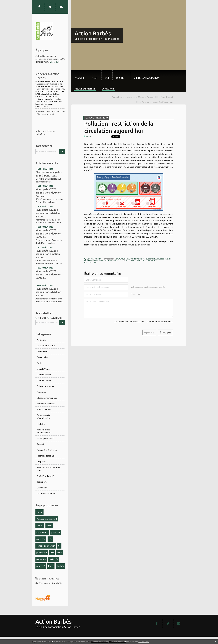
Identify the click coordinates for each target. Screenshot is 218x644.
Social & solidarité (45, 476)
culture (40, 525)
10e (52, 552)
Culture (40, 363)
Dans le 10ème (44, 374)
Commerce (42, 351)
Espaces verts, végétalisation (44, 417)
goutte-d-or (42, 532)
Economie (42, 392)
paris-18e (41, 559)
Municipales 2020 (45, 438)
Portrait (41, 444)
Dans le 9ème (43, 369)
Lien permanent (92, 259)
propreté (41, 566)
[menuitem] (80, 76)
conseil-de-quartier (46, 546)
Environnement (44, 409)
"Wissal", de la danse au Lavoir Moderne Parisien (133, 97)
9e (59, 546)
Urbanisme (42, 488)
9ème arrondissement (47, 519)
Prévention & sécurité (47, 450)
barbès (60, 566)
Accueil (80, 78)
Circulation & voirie (46, 345)
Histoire (41, 424)
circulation (141, 261)
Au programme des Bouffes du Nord (158, 102)
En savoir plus (144, 642)
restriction (152, 261)
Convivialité (43, 357)
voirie (49, 525)
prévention (42, 552)
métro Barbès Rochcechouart (44, 431)
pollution (130, 261)
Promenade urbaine (46, 456)
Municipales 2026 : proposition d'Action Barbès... (48, 254)
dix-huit (121, 78)
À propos (108, 89)
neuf (95, 78)
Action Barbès (93, 33)
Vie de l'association (147, 78)
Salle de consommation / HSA (48, 469)
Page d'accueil (167, 97)
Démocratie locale (46, 386)
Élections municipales (47, 398)
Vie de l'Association (46, 493)
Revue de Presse (85, 89)
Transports (42, 482)
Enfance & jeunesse (46, 403)
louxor (39, 512)
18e (50, 539)
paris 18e (41, 539)
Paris (51, 566)
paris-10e (54, 559)
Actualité (41, 340)
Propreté (41, 461)
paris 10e (56, 532)
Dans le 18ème (44, 380)
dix (107, 78)
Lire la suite (55, 62)
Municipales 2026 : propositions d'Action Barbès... (48, 193)
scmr (60, 552)
